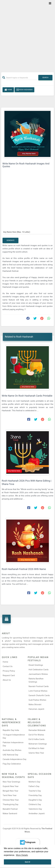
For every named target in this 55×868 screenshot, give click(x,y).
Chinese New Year (11, 800)
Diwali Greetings (36, 665)
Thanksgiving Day (10, 804)
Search (45, 78)
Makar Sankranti (10, 814)
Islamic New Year (36, 753)
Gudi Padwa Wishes (37, 700)
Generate (10, 240)
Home (8, 90)
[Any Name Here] (27, 232)
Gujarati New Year (11, 786)
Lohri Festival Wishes (38, 691)
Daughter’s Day (35, 800)
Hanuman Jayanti (36, 709)
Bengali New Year (10, 791)
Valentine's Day (35, 809)
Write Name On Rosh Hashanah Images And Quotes (26, 165)
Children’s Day (35, 804)
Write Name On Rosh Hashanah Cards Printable (27, 396)
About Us (7, 680)
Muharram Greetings (38, 744)
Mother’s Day (34, 782)
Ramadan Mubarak (37, 730)
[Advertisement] (27, 34)
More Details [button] (22, 855)
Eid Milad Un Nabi (36, 748)
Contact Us (8, 666)
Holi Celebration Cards (39, 670)
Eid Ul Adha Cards (37, 739)
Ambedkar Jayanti (37, 814)
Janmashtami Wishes (38, 674)
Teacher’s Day (35, 791)
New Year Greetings (11, 782)
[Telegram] (27, 842)
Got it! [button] (27, 862)
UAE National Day (10, 755)
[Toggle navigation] (50, 3)
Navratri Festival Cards (39, 686)
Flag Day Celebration (12, 764)
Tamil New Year (10, 795)
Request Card (9, 675)
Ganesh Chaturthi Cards (39, 695)
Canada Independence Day (14, 759)
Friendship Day (35, 795)
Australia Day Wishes (12, 750)
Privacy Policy (9, 671)
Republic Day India (11, 730)
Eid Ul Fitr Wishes (36, 735)
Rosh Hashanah (24, 90)
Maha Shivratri (35, 705)
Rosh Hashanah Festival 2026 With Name (24, 569)
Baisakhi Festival (10, 809)
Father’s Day (34, 786)
